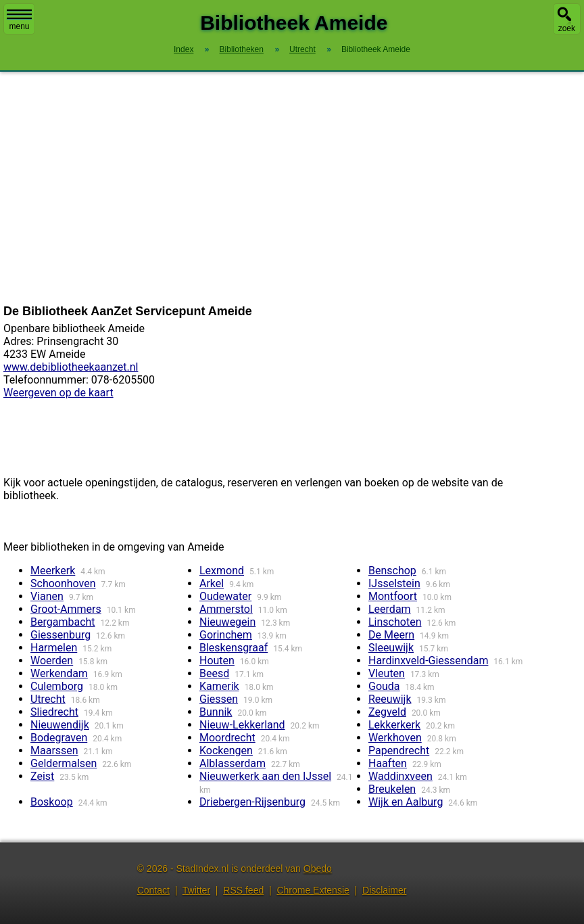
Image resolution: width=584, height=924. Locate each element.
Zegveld (387, 712)
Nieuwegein (227, 622)
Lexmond (222, 571)
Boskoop (52, 802)
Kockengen (226, 750)
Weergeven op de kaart (58, 393)
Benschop (392, 571)
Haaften (388, 763)
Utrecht (48, 699)
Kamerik (219, 686)
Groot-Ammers (66, 609)
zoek (567, 28)
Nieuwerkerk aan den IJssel (265, 776)
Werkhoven (395, 738)
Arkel (212, 583)
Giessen (219, 699)
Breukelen (392, 789)
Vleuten (387, 673)
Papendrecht (399, 750)
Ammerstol (226, 609)
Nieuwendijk (60, 725)
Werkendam (59, 673)
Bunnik (216, 712)
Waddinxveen (400, 776)
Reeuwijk (390, 699)
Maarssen (54, 750)
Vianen (47, 596)
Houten (217, 661)
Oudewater (225, 596)
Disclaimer (384, 890)
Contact (153, 890)
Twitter (196, 890)
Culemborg (57, 686)
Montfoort (393, 596)
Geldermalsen (64, 763)
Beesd (214, 673)
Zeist (42, 776)
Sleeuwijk (391, 648)
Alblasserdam (233, 763)
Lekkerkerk (394, 725)
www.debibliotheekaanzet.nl (71, 367)
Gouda (384, 686)
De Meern (391, 635)
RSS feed (243, 890)
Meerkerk (53, 571)
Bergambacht (63, 622)
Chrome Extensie (313, 890)
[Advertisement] (292, 188)
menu (19, 20)
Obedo (318, 869)
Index (184, 49)
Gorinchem (226, 635)
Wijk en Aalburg (406, 802)
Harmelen (54, 648)
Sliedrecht (54, 712)
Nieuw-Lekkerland (242, 725)
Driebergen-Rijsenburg (252, 802)
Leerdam (390, 609)
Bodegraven (59, 738)
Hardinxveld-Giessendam (428, 661)
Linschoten (395, 622)
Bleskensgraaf (234, 648)
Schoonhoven (63, 583)
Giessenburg (60, 635)
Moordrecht (227, 738)
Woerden (52, 661)
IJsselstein (394, 583)
